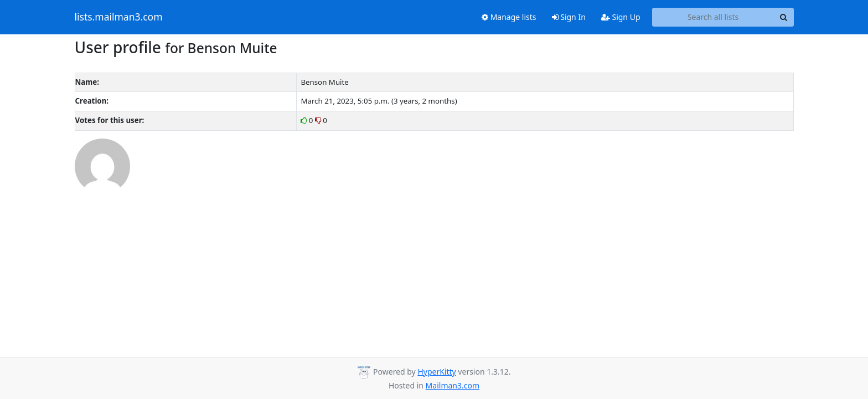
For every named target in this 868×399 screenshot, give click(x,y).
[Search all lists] (713, 17)
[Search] (784, 17)
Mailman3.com (453, 385)
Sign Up (621, 17)
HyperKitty (436, 372)
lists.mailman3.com (119, 17)
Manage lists (509, 17)
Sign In (569, 17)
